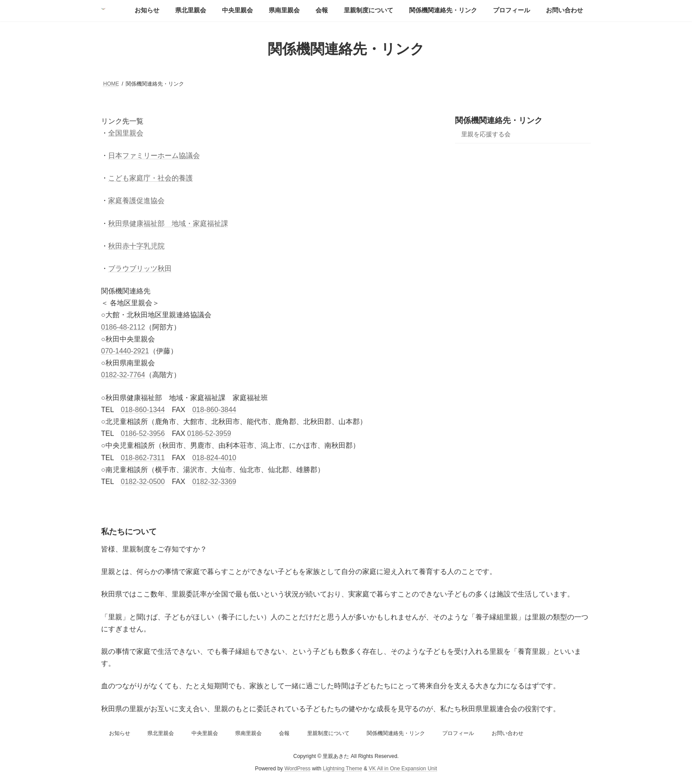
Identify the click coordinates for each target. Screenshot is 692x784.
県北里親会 (161, 733)
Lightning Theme (343, 769)
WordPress (297, 769)
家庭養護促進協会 (136, 201)
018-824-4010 (214, 458)
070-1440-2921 (125, 351)
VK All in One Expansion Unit (403, 769)
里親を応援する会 (486, 134)
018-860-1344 (143, 410)
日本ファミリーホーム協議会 (154, 156)
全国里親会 (126, 133)
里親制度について (328, 733)
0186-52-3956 (143, 433)
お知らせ (120, 733)
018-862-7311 (143, 458)
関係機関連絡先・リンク (499, 120)
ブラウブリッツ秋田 (140, 268)
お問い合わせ (508, 733)
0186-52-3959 (209, 433)
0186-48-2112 (123, 327)
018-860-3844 (214, 410)
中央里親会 (205, 733)
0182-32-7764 (123, 375)
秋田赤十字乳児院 (136, 246)
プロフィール (458, 733)
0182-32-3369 (214, 482)
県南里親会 (248, 733)
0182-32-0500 (143, 482)
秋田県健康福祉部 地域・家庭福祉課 (168, 223)
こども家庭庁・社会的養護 (150, 178)
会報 (284, 733)
